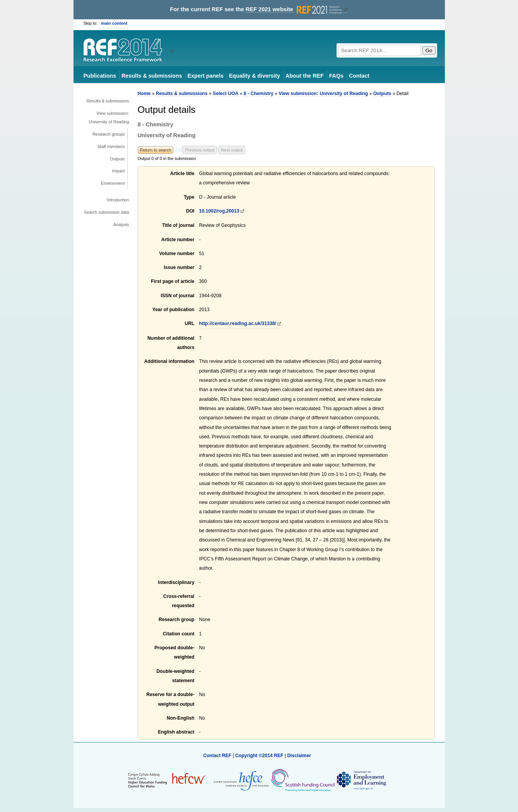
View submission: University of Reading (109, 117)
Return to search (156, 150)
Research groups (109, 134)
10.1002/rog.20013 (219, 211)
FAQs (336, 76)
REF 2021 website (295, 9)
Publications (100, 76)
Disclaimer (299, 756)
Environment (113, 183)
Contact (359, 76)
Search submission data (107, 212)
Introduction (118, 200)
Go (429, 50)
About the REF (305, 76)
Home (144, 94)
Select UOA (226, 94)
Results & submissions (152, 76)
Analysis (121, 225)
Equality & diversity (255, 76)
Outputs (117, 159)
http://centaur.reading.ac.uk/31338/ (238, 323)
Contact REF (217, 756)
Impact (119, 171)
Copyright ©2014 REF (260, 756)
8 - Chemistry (259, 94)
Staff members (111, 146)
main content (114, 23)
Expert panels (206, 76)
